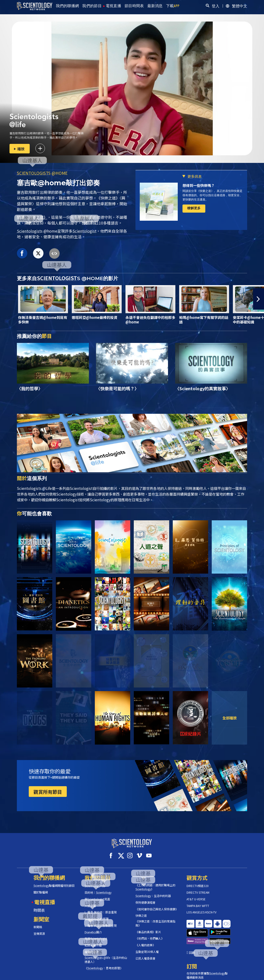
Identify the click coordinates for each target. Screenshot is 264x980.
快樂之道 (141, 911)
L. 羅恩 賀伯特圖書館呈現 (101, 921)
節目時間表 (134, 6)
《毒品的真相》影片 (148, 928)
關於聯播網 (41, 888)
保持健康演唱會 (145, 898)
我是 (96, 934)
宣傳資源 (39, 929)
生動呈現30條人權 (147, 947)
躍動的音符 (92, 948)
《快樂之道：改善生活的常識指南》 (155, 919)
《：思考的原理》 (104, 964)
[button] (259, 299)
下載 (173, 6)
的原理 (97, 915)
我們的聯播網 (67, 6)
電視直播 (113, 6)
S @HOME (42, 173)
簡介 (93, 928)
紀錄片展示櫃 (93, 941)
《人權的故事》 (145, 941)
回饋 (192, 934)
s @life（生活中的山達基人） (106, 955)
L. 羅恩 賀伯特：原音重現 (101, 908)
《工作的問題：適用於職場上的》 (155, 883)
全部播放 (230, 718)
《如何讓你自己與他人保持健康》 (157, 905)
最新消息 (155, 6)
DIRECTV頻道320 (198, 882)
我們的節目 (92, 6)
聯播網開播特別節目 (54, 881)
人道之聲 (90, 901)
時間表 (39, 906)
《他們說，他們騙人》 (150, 934)
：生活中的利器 (153, 892)
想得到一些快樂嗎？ (199, 185)
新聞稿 (38, 923)
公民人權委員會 (145, 954)
